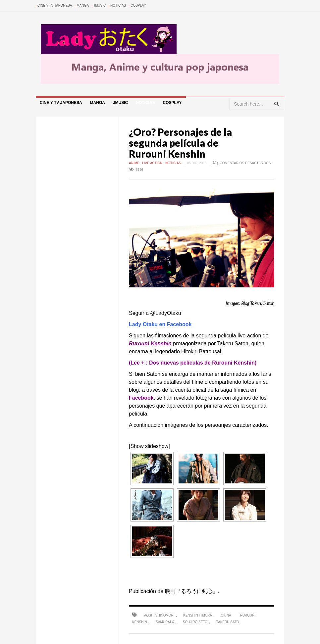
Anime (134, 163)
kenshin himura (198, 615)
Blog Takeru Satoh (258, 303)
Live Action (153, 163)
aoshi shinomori (159, 615)
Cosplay (138, 5)
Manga (83, 5)
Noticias (118, 5)
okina (226, 615)
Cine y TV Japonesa (55, 5)
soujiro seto (195, 622)
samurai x (165, 622)
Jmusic (100, 5)
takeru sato (228, 622)
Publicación (142, 591)
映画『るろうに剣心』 (191, 591)
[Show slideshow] (149, 446)
